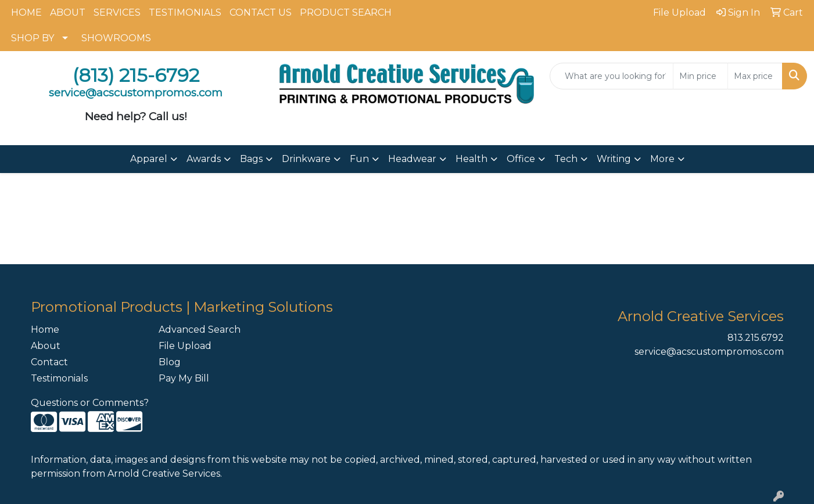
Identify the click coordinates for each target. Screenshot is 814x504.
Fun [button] (359, 159)
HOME (26, 12)
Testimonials (59, 378)
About (46, 346)
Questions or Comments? (90, 403)
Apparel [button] (149, 159)
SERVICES (117, 12)
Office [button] (521, 159)
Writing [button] (614, 159)
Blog (170, 362)
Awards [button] (204, 159)
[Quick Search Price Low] (700, 76)
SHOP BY (33, 38)
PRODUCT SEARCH (346, 12)
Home (45, 330)
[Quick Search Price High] (755, 76)
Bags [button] (251, 159)
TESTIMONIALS (185, 12)
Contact (49, 362)
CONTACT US (261, 12)
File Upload (185, 346)
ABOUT (68, 12)
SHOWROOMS (116, 38)
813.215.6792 (756, 338)
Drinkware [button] (306, 159)
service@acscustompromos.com (709, 352)
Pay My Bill (184, 378)
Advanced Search (200, 330)
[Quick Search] (612, 76)
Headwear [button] (412, 159)
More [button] (662, 159)
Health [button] (471, 159)
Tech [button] (566, 159)
